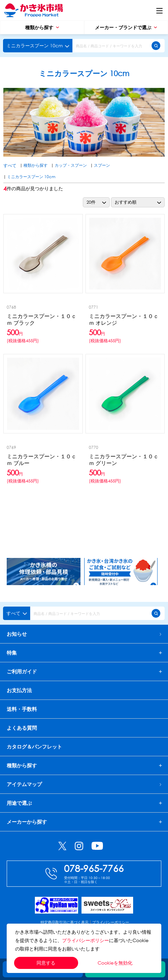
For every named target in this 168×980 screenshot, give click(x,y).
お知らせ (84, 634)
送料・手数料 (22, 709)
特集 (12, 653)
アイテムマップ (84, 784)
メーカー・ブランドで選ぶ (126, 27)
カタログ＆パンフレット (34, 746)
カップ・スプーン (71, 165)
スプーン (102, 165)
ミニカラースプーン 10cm (31, 177)
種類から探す (42, 27)
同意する (46, 963)
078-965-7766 (94, 868)
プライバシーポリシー (86, 940)
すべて (10, 166)
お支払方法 (19, 690)
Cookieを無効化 (115, 963)
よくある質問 (22, 728)
